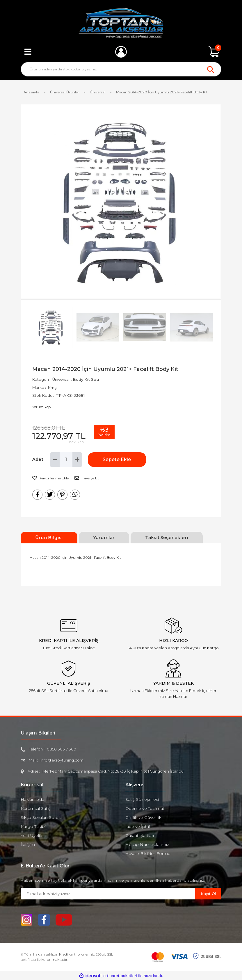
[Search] (121, 69)
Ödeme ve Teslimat (145, 808)
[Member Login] (121, 52)
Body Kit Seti (86, 379)
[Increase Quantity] (77, 460)
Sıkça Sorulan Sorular (42, 817)
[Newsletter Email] (108, 894)
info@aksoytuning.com (62, 760)
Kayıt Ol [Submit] (208, 894)
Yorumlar (104, 537)
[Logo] (121, 23)
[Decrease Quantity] (55, 460)
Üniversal (61, 379)
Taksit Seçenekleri (167, 537)
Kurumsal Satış (35, 808)
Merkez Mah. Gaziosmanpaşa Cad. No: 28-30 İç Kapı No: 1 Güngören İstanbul (113, 771)
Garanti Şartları (140, 835)
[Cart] (214, 52)
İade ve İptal (138, 826)
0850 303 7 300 (62, 749)
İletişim (28, 844)
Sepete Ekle (117, 459)
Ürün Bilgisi (49, 537)
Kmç (52, 387)
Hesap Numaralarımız (147, 844)
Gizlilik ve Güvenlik (143, 817)
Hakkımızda (32, 799)
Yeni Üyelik (31, 835)
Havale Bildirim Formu (148, 853)
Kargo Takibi (33, 826)
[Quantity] (66, 460)
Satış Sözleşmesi (142, 799)
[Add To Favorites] (50, 478)
